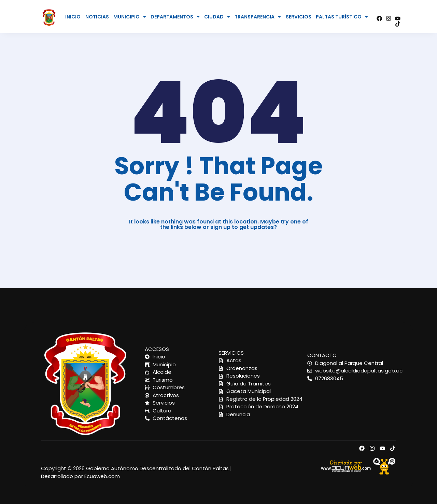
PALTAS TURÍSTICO (342, 17)
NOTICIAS (97, 17)
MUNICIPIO (130, 17)
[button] (130, 17)
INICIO (73, 17)
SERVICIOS (299, 17)
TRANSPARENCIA (258, 17)
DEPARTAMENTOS (175, 17)
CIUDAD (217, 17)
